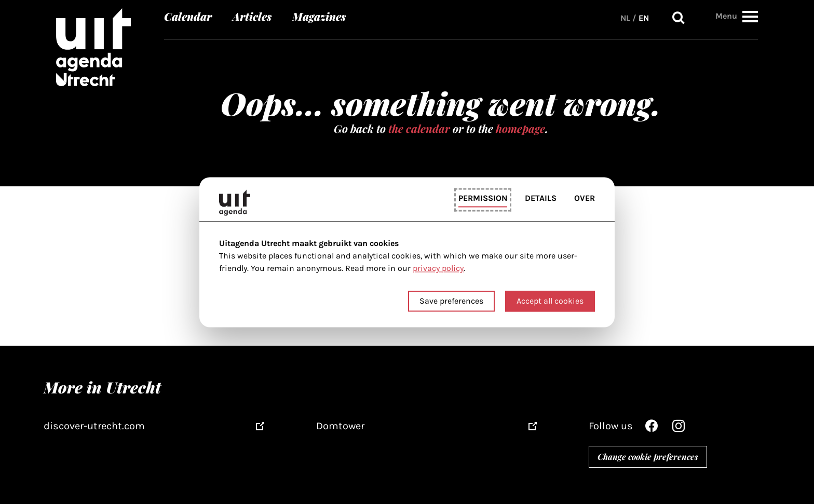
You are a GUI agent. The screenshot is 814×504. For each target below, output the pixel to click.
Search (679, 18)
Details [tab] (541, 199)
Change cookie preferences (648, 457)
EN (644, 18)
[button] (750, 16)
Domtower (340, 426)
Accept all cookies (550, 301)
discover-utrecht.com (94, 426)
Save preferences (451, 301)
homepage (520, 128)
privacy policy (438, 269)
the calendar (419, 128)
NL (625, 18)
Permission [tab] (483, 199)
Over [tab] (585, 199)
